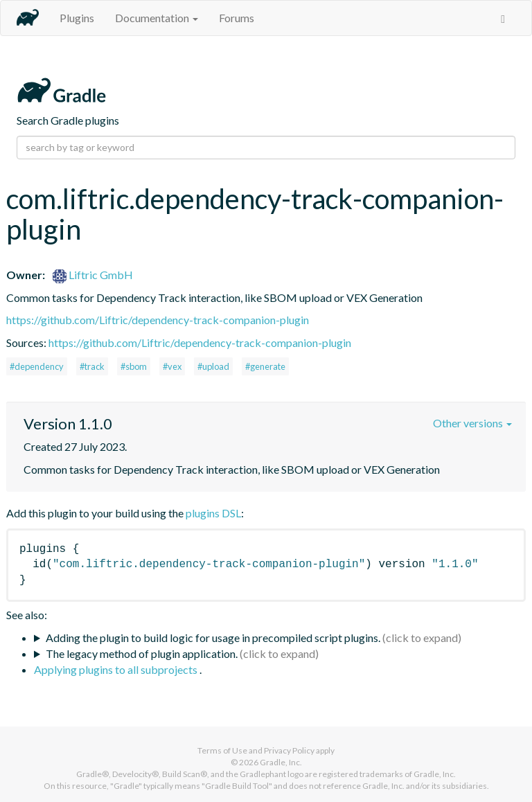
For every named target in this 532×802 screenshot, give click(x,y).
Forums (237, 18)
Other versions (472, 423)
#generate (265, 366)
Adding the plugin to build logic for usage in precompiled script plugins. (213, 638)
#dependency (37, 366)
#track (92, 366)
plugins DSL (213, 513)
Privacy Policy (289, 750)
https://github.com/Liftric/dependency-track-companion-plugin (158, 320)
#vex (172, 366)
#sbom (134, 366)
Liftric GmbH (93, 275)
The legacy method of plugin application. (142, 653)
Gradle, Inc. (281, 762)
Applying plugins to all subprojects (117, 669)
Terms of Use (222, 750)
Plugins (77, 18)
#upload (213, 366)
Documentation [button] (157, 18)
